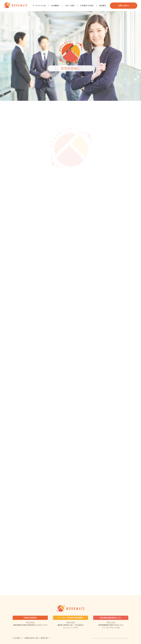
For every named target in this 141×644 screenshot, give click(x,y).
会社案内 (102, 17)
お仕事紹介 (55, 17)
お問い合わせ (124, 17)
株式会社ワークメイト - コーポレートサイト (18, 6)
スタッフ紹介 (70, 17)
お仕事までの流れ (87, 17)
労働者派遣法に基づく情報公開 (37, 638)
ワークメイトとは (39, 17)
